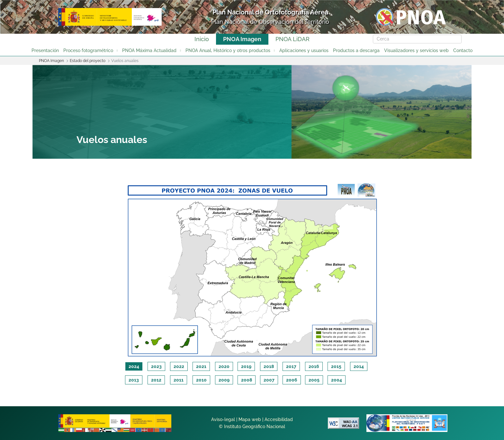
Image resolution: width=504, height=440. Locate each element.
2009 (224, 380)
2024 (134, 366)
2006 (292, 380)
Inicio (202, 39)
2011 (179, 380)
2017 (291, 366)
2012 (156, 380)
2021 (201, 366)
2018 (269, 366)
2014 (359, 366)
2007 (269, 380)
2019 (246, 366)
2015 (336, 366)
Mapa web (250, 419)
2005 (314, 380)
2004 (337, 380)
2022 (179, 366)
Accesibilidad (279, 419)
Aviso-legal (223, 419)
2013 (134, 380)
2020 (224, 366)
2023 (156, 366)
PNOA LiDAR (292, 39)
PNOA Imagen (242, 39)
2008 (247, 380)
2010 (201, 380)
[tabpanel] (252, 269)
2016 (314, 366)
